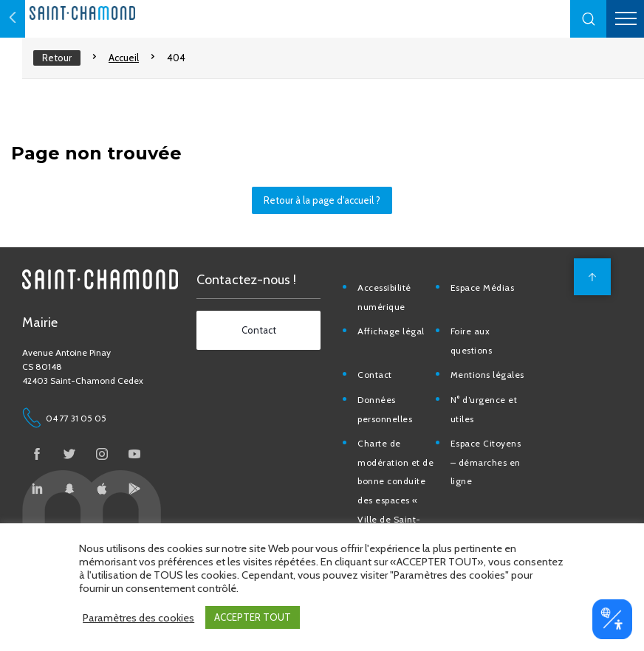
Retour (57, 58)
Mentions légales (493, 389)
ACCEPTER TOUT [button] (253, 617)
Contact (382, 389)
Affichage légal (398, 346)
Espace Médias (489, 302)
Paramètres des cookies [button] (138, 618)
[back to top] (589, 292)
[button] (589, 19)
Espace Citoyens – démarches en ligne (492, 477)
